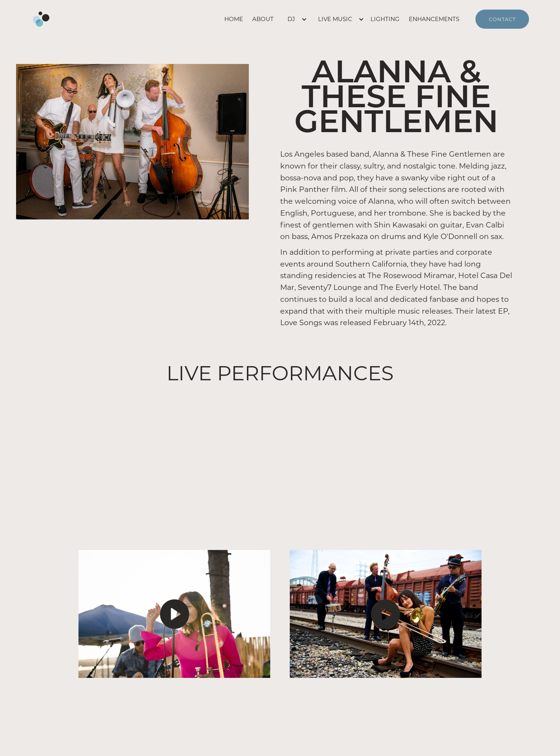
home (234, 19)
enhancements (434, 19)
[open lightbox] (174, 614)
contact (502, 19)
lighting (385, 19)
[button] (294, 19)
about (263, 19)
